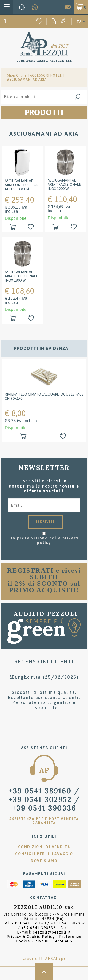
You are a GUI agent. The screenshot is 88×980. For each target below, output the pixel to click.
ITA (79, 22)
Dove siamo (44, 861)
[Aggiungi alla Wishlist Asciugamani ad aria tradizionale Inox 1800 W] (31, 319)
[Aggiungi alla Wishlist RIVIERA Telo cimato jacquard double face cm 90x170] (64, 437)
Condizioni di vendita (44, 847)
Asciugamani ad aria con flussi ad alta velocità (21, 185)
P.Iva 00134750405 (53, 941)
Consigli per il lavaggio (44, 854)
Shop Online (17, 75)
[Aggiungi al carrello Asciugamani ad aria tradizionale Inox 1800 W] (13, 319)
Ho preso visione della (44, 540)
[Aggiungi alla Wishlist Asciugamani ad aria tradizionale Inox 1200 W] (74, 227)
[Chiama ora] (22, 7)
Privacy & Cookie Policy (31, 937)
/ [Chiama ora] (44, 799)
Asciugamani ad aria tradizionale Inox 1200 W (64, 184)
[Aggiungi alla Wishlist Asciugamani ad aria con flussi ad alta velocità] (31, 227)
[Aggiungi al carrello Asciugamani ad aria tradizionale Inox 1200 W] (56, 227)
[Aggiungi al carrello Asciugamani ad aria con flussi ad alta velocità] (13, 227)
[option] (44, 403)
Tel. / (44, 925)
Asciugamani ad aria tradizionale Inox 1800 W (21, 276)
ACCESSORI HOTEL (46, 75)
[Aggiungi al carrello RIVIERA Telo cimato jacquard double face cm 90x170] (24, 437)
